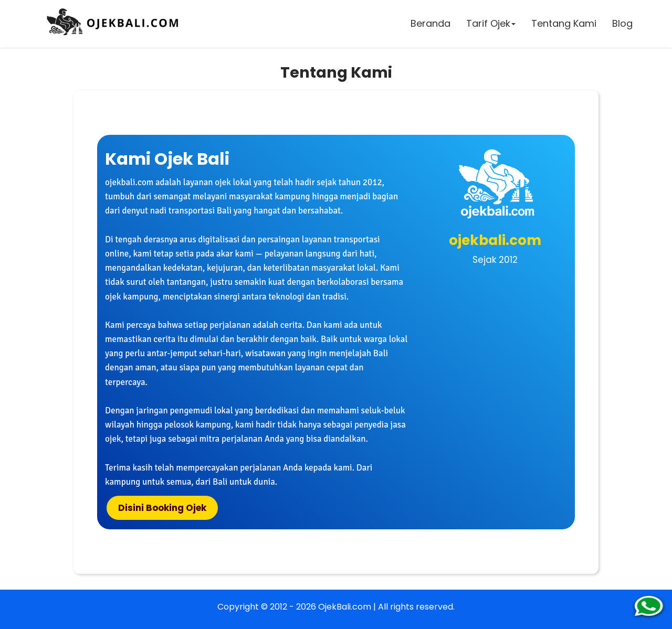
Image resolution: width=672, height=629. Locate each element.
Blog (622, 23)
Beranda (430, 23)
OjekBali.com (345, 607)
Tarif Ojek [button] (491, 23)
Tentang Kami (564, 23)
